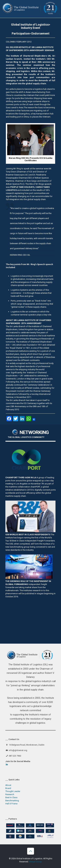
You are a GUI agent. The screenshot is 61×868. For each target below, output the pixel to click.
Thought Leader (13, 791)
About (8, 785)
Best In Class (11, 797)
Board (8, 788)
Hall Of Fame (11, 804)
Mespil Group (35, 862)
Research (10, 794)
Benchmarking (12, 801)
